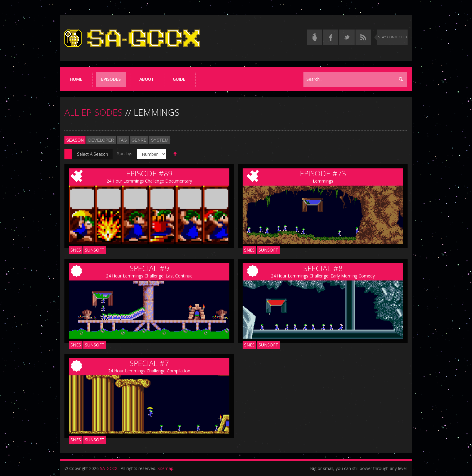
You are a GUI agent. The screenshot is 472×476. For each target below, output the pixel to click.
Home (76, 79)
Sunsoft (95, 250)
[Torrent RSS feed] (363, 37)
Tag (123, 140)
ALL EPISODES (94, 112)
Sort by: (124, 153)
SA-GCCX (109, 468)
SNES (76, 250)
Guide (179, 79)
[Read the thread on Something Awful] (314, 37)
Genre (139, 140)
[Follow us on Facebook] (331, 37)
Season (75, 140)
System (160, 140)
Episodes (111, 79)
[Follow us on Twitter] (347, 37)
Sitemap (165, 468)
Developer (101, 140)
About (147, 79)
